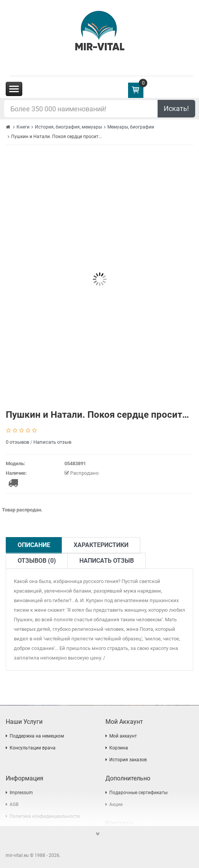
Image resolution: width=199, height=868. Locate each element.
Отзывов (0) (37, 561)
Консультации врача (33, 748)
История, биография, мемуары (68, 127)
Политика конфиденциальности (45, 816)
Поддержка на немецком (37, 736)
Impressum (21, 793)
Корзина (119, 748)
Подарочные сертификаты (138, 793)
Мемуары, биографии (131, 127)
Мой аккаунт (123, 736)
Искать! (176, 108)
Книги (23, 127)
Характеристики (101, 545)
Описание (34, 545)
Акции (116, 804)
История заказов (128, 760)
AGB (14, 804)
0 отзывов (17, 442)
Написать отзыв (52, 442)
